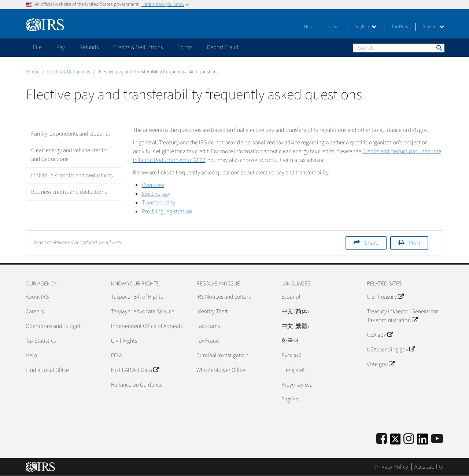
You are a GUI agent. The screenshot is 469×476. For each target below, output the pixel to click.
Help (309, 27)
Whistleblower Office (221, 370)
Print (414, 243)
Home (33, 72)
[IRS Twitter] (395, 441)
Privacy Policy (392, 467)
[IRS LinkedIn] (422, 441)
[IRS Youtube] (437, 439)
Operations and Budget (53, 326)
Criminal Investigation (222, 355)
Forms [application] (185, 47)
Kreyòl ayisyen (298, 385)
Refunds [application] (89, 47)
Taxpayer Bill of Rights (137, 297)
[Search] (399, 48)
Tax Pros (400, 27)
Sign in (433, 27)
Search (439, 48)
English (365, 27)
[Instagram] (409, 439)
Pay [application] (61, 47)
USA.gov (380, 335)
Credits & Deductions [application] (138, 47)
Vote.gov (381, 364)
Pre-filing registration (167, 211)
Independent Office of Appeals (147, 326)
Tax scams (208, 326)
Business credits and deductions (69, 192)
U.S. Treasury (385, 297)
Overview (153, 185)
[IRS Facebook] (382, 439)
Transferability (159, 203)
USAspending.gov (391, 350)
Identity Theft (212, 311)
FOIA (117, 355)
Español (291, 297)
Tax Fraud (208, 341)
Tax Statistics (41, 341)
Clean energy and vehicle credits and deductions (69, 155)
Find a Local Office (47, 370)
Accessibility (429, 467)
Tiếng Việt (293, 370)
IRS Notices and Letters (224, 297)
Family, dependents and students (70, 134)
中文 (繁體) (295, 326)
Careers (35, 311)
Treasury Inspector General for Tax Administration (402, 316)
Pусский (291, 355)
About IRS (37, 297)
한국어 (290, 341)
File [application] (37, 47)
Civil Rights (124, 341)
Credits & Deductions (69, 72)
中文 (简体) (295, 311)
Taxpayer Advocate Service (143, 311)
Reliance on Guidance (137, 385)
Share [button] (371, 243)
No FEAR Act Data (135, 370)
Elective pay (156, 194)
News (334, 27)
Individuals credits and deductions (72, 176)
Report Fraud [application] (223, 47)
